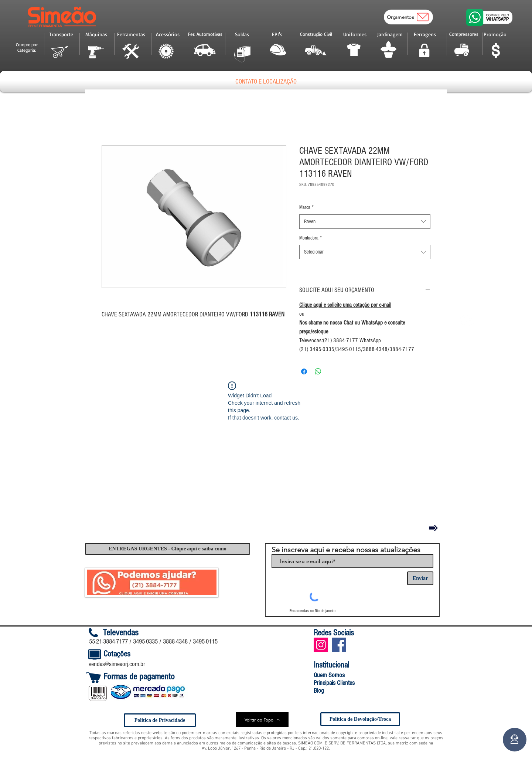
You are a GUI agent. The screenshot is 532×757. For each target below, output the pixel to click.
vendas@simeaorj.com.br (117, 664)
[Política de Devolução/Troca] (360, 719)
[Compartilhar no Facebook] (304, 371)
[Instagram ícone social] (321, 645)
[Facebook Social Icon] (339, 645)
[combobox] (365, 222)
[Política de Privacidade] (160, 720)
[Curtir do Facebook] (374, 645)
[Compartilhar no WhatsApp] (318, 371)
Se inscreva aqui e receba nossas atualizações (346, 550)
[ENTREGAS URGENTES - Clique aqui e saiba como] (168, 549)
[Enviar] (420, 578)
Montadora (311, 238)
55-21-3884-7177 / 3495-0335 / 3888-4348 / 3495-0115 (153, 641)
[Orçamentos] (408, 17)
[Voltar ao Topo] (262, 720)
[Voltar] (433, 528)
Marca (306, 207)
